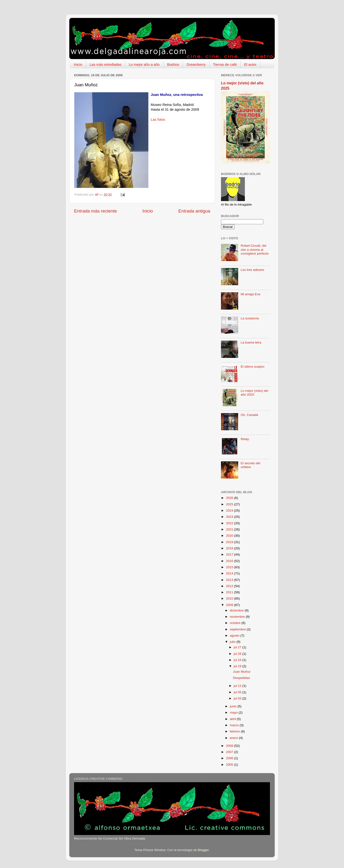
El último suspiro (252, 367)
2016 (230, 561)
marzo (235, 725)
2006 (230, 758)
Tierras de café (225, 64)
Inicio (78, 64)
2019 (230, 542)
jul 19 (238, 666)
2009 (230, 605)
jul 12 (238, 686)
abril (233, 719)
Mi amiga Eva (250, 294)
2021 (230, 529)
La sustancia (250, 318)
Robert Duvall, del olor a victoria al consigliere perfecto (255, 249)
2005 (230, 765)
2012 (230, 586)
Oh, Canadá (249, 415)
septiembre (238, 629)
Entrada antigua (194, 211)
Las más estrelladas (105, 64)
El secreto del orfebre (250, 465)
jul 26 (238, 654)
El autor (250, 64)
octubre (236, 623)
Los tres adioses (252, 270)
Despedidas (241, 678)
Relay (245, 439)
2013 (230, 580)
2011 (230, 592)
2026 (230, 498)
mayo (234, 712)
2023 (230, 517)
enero (234, 738)
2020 (230, 536)
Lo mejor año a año (144, 64)
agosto (235, 636)
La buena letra (251, 342)
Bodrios (173, 64)
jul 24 (238, 660)
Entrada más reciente (96, 211)
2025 (230, 504)
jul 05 (238, 692)
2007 (230, 752)
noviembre (238, 617)
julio (233, 642)
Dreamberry (196, 64)
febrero (235, 731)
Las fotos (158, 120)
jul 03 (238, 698)
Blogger (203, 850)
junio (234, 706)
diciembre (237, 610)
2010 (230, 598)
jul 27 (238, 647)
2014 (230, 573)
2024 (230, 510)
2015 (230, 567)
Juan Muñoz (242, 672)
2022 (230, 523)
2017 (230, 554)
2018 (230, 548)
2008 (230, 746)
